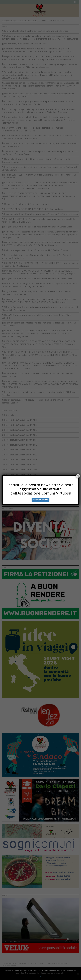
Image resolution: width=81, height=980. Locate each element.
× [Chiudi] (78, 476)
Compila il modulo (40, 500)
